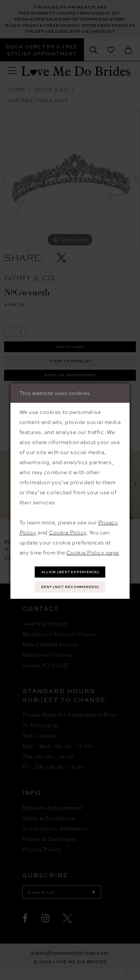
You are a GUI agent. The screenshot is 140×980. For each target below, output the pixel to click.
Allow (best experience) (70, 571)
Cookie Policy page (93, 551)
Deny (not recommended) (70, 588)
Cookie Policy (68, 531)
